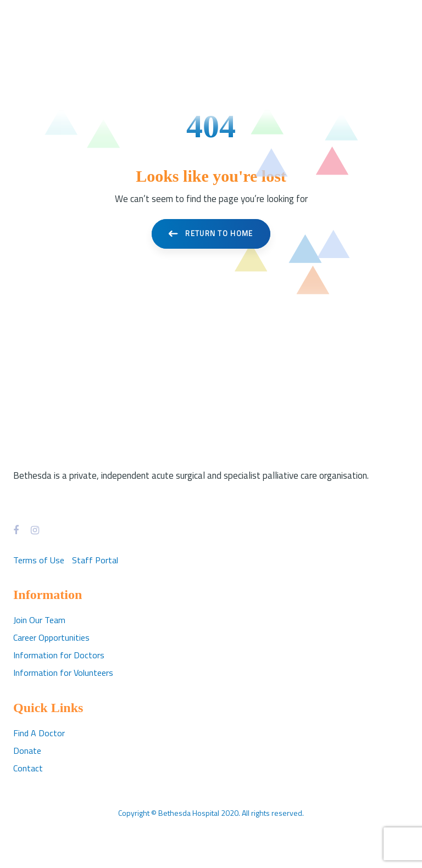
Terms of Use (39, 560)
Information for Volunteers (63, 673)
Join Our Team (39, 620)
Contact (28, 768)
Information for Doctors (59, 655)
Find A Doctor (39, 733)
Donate (27, 751)
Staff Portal (95, 560)
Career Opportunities (51, 637)
